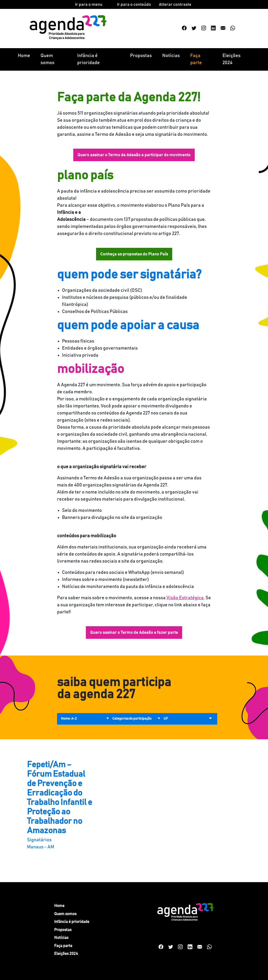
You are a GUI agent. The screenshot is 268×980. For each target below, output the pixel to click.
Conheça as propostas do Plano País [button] (134, 254)
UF (166, 719)
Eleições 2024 (231, 59)
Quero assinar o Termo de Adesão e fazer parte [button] (134, 632)
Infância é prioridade (88, 59)
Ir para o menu (89, 4)
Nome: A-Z (69, 719)
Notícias (171, 56)
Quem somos (48, 59)
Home (24, 56)
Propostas (141, 56)
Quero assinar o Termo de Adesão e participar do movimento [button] (134, 155)
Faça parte (196, 59)
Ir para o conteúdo (134, 4)
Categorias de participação (132, 719)
